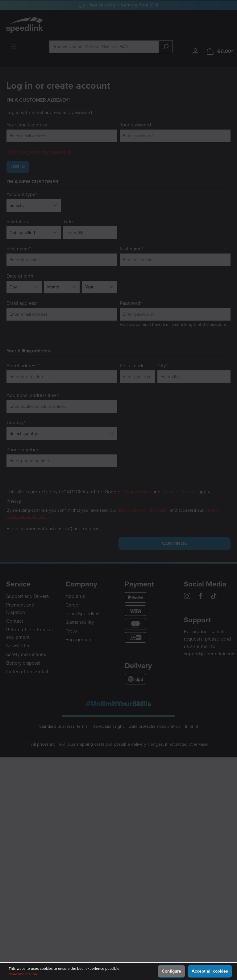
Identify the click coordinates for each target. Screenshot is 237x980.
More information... (24, 974)
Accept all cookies (210, 971)
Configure (171, 971)
